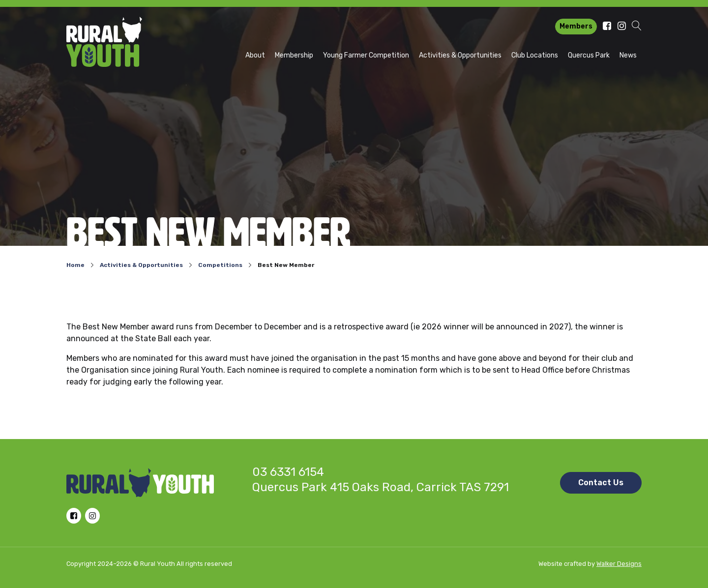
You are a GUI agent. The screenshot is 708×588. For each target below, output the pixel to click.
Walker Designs (619, 564)
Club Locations (535, 55)
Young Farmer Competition (366, 55)
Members (576, 26)
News (628, 55)
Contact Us (601, 483)
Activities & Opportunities (460, 55)
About (255, 55)
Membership (294, 55)
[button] (637, 27)
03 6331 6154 (288, 472)
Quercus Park (589, 55)
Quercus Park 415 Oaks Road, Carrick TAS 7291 (381, 487)
